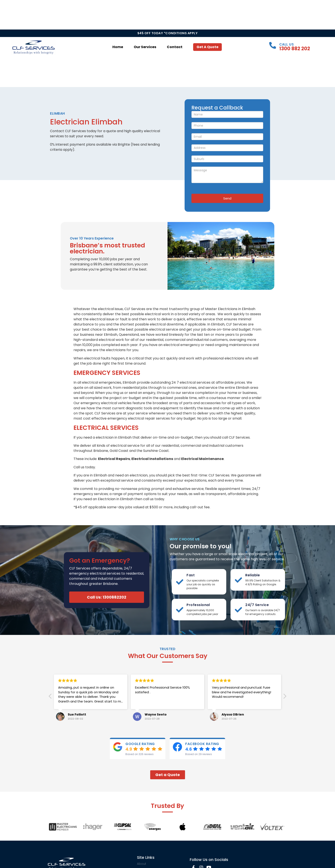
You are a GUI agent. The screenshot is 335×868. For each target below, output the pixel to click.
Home (118, 47)
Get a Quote (207, 47)
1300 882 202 (295, 49)
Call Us (287, 44)
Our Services (145, 47)
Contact (175, 47)
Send (227, 198)
